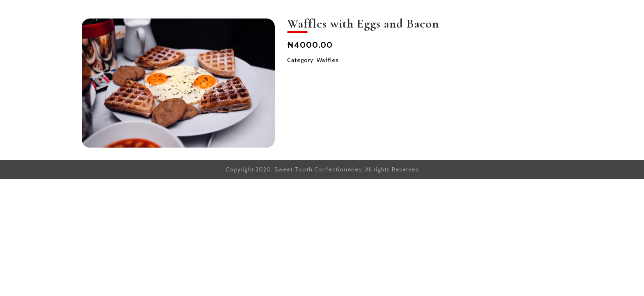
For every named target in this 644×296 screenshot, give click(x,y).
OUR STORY (370, 16)
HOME (318, 16)
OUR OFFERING (439, 16)
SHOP (496, 16)
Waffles (328, 60)
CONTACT (543, 16)
